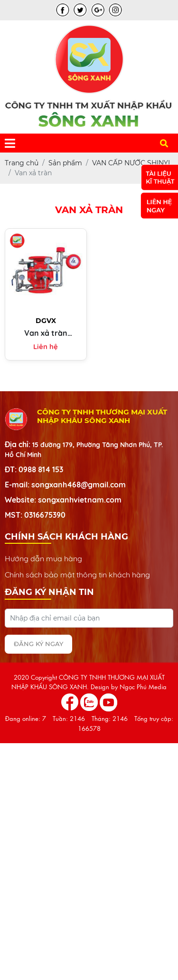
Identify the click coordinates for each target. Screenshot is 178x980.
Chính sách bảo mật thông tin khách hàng (77, 575)
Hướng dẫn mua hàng (43, 558)
